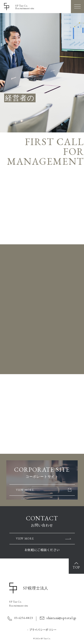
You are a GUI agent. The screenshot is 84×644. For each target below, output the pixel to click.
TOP (76, 567)
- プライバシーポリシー (42, 629)
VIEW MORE (25, 231)
